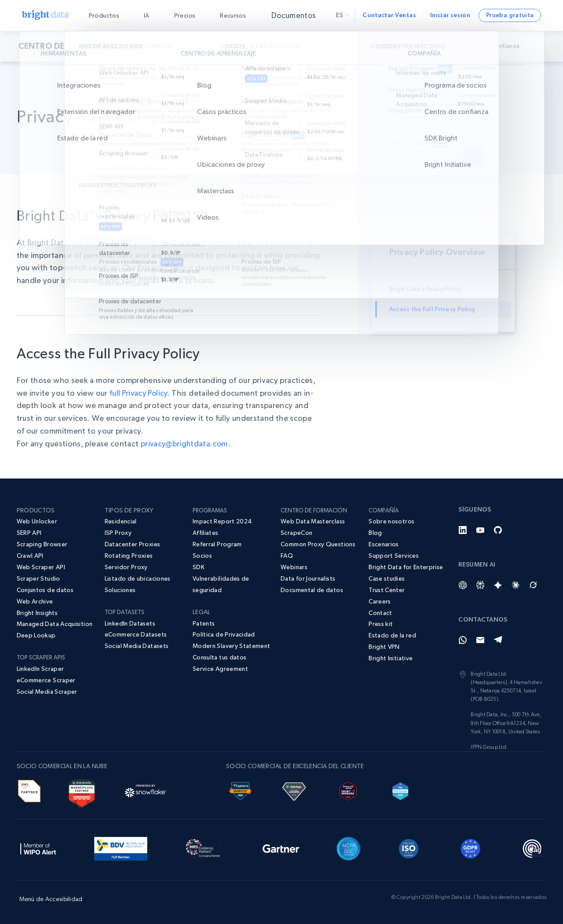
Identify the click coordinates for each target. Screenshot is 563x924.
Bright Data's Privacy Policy (425, 289)
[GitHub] (498, 530)
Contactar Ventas (389, 15)
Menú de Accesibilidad (51, 899)
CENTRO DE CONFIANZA (67, 46)
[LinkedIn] (463, 530)
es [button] (342, 15)
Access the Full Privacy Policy (432, 309)
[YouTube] (480, 530)
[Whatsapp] (463, 640)
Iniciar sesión (450, 15)
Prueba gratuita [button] (510, 15)
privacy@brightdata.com (185, 444)
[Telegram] (498, 640)
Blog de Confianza (503, 46)
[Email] (480, 640)
